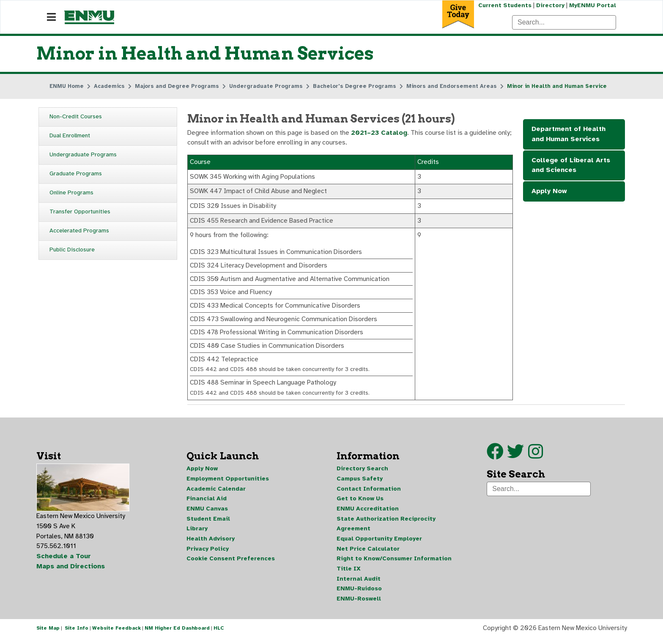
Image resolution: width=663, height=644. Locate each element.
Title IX (349, 574)
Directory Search (362, 473)
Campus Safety (360, 483)
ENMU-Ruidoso (359, 595)
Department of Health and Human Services (568, 135)
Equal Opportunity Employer (379, 544)
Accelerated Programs (79, 231)
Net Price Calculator (368, 554)
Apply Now (549, 192)
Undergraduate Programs (83, 155)
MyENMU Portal (593, 5)
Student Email (208, 524)
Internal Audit (359, 585)
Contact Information (369, 493)
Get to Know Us (360, 503)
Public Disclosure (72, 250)
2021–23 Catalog (380, 134)
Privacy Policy (208, 554)
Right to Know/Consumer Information (394, 564)
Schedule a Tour (64, 562)
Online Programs (71, 193)
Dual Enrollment (70, 136)
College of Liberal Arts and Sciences (571, 166)
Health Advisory (211, 544)
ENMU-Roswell (359, 605)
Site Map (48, 635)
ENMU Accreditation (368, 514)
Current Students (504, 5)
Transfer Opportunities (80, 212)
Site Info (77, 635)
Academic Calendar (216, 493)
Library (197, 534)
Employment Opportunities (228, 483)
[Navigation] (51, 17)
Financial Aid (207, 503)
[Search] (564, 22)
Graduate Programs (76, 174)
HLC (219, 635)
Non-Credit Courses (76, 117)
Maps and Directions (71, 572)
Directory (550, 5)
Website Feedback (116, 635)
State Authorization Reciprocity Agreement (386, 529)
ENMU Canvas (207, 514)
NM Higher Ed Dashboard (177, 635)
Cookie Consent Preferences (231, 564)
